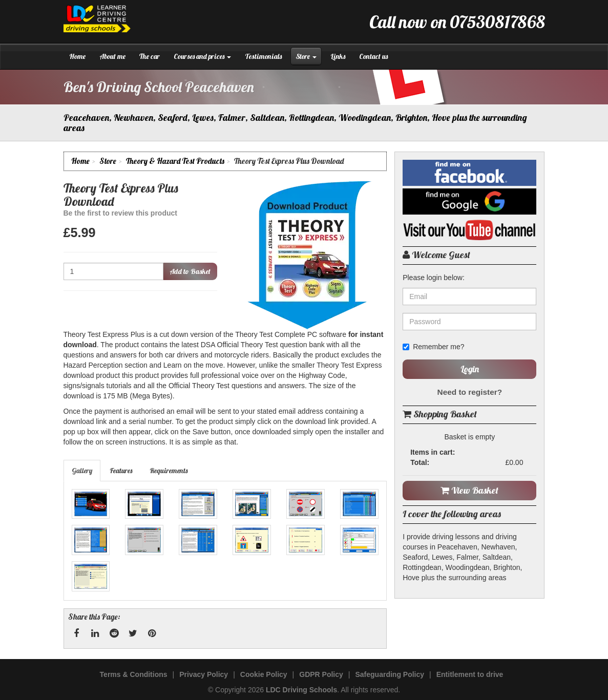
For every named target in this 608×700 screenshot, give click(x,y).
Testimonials (263, 56)
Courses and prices (202, 56)
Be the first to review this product (120, 213)
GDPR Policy (321, 674)
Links (338, 56)
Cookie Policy (264, 674)
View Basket (469, 490)
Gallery (82, 471)
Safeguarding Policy (390, 674)
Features (121, 471)
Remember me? (433, 347)
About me (112, 56)
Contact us (373, 56)
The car (150, 56)
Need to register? (470, 392)
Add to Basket (190, 271)
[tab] (82, 471)
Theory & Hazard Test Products (175, 161)
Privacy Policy (204, 674)
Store (306, 56)
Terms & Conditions (134, 674)
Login (470, 369)
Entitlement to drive (470, 674)
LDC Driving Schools (301, 690)
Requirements (169, 471)
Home (77, 56)
